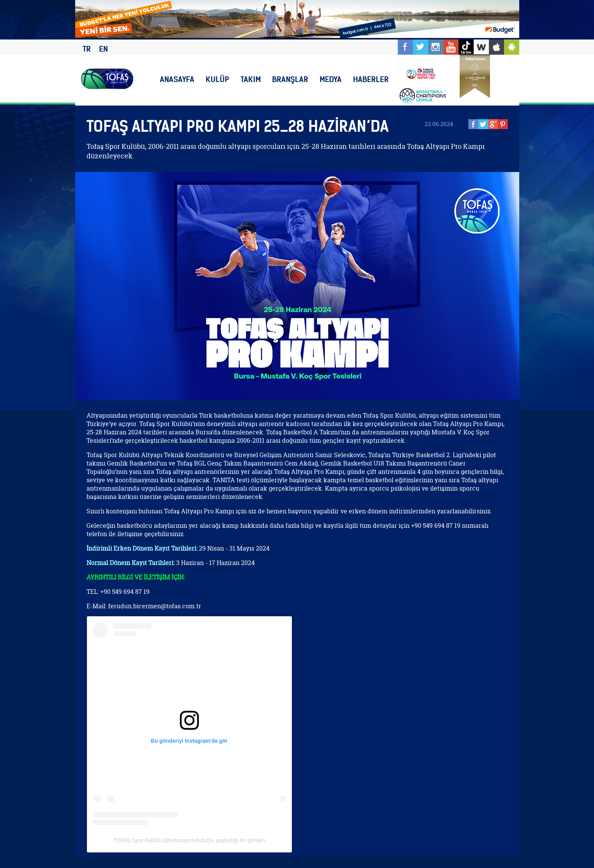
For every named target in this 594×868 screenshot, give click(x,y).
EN (103, 49)
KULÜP (217, 79)
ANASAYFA (177, 79)
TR (87, 49)
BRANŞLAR (290, 79)
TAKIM (251, 79)
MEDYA (331, 79)
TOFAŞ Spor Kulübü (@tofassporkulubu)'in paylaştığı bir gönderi (189, 840)
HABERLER (371, 79)
